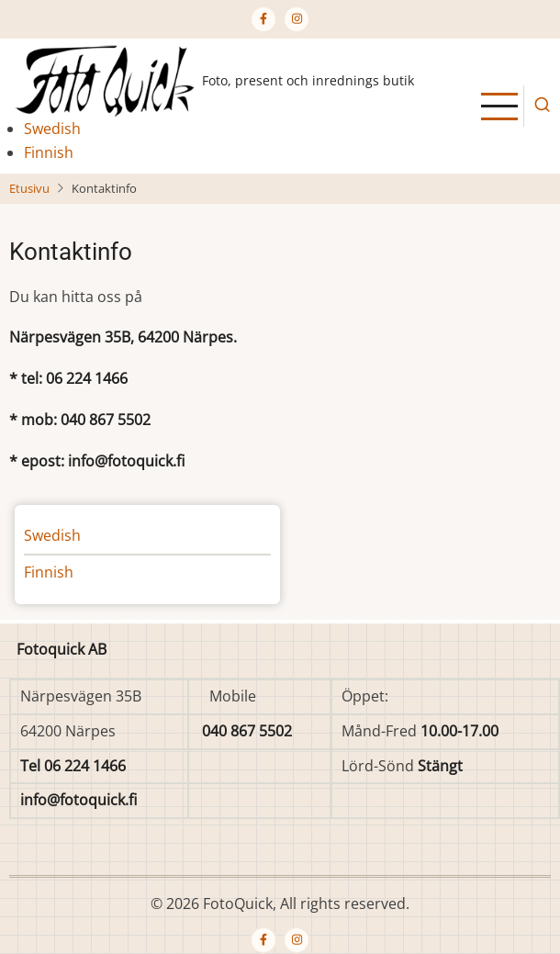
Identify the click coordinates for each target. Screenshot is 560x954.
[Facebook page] (263, 19)
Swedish (52, 129)
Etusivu (29, 188)
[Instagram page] (297, 19)
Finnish (49, 152)
